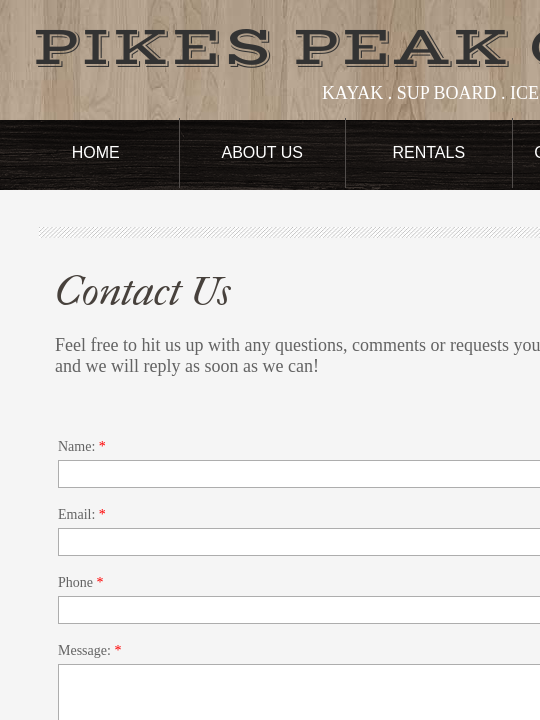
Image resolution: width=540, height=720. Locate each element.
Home (96, 152)
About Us (263, 152)
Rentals (428, 152)
